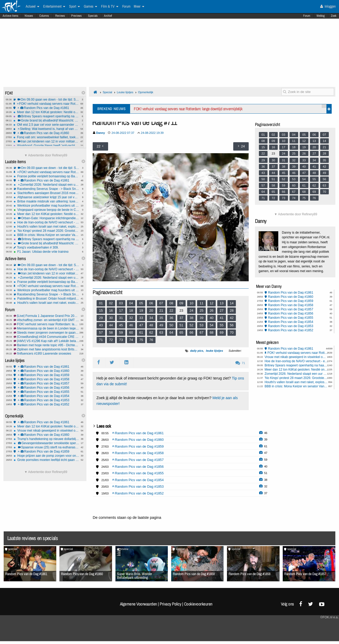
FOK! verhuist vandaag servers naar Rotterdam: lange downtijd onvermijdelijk (46, 104)
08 (171, 303)
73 (121, 340)
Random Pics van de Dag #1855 (46, 392)
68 (212, 332)
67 (201, 332)
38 (191, 318)
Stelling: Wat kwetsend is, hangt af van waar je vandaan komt (46, 129)
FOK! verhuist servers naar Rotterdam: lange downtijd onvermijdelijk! (46, 324)
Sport (74, 7)
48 (151, 325)
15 (101, 310)
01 (101, 303)
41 (221, 318)
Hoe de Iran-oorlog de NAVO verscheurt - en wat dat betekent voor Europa (46, 222)
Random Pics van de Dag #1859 (46, 375)
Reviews (60, 16)
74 (131, 340)
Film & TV (110, 7)
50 (171, 325)
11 (201, 303)
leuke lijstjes (215, 351)
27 (221, 310)
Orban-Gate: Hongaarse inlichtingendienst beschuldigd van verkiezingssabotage (46, 218)
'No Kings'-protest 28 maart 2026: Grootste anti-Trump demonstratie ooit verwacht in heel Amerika (46, 231)
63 (161, 332)
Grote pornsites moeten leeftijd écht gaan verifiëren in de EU (46, 460)
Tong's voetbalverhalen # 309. (46, 247)
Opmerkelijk (146, 92)
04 (131, 303)
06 (151, 303)
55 (221, 325)
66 (191, 332)
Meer (139, 7)
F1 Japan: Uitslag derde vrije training (46, 252)
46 (131, 325)
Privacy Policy (170, 604)
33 (141, 318)
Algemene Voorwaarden (138, 604)
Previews (76, 16)
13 (221, 303)
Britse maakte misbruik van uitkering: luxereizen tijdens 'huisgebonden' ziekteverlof (46, 201)
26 (212, 310)
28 (232, 310)
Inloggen (328, 6)
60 (131, 332)
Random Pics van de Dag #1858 (46, 379)
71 (101, 340)
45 (121, 325)
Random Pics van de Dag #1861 (46, 108)
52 (191, 325)
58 (111, 332)
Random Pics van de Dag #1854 (46, 396)
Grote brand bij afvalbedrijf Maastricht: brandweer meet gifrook (46, 120)
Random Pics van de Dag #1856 (46, 388)
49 (161, 325)
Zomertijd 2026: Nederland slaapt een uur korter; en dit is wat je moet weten (46, 185)
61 (141, 332)
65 (181, 332)
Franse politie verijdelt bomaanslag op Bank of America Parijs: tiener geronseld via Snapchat (46, 176)
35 (161, 318)
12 (212, 303)
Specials (93, 16)
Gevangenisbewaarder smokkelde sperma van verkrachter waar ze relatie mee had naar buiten (46, 443)
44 (111, 325)
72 (111, 340)
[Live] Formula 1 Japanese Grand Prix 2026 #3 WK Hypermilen (46, 316)
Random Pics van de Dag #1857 (46, 383)
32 (131, 318)
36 (171, 318)
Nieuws (29, 16)
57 (101, 332)
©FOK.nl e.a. (329, 617)
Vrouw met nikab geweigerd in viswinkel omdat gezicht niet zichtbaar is (46, 431)
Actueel (32, 7)
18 (131, 310)
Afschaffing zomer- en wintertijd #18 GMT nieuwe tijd (46, 320)
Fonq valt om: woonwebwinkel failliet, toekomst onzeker (46, 137)
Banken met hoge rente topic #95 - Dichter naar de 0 (46, 345)
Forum (307, 16)
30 (111, 318)
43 (101, 325)
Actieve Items (10, 16)
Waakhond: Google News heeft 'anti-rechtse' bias (46, 146)
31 (121, 318)
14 (232, 303)
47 (141, 325)
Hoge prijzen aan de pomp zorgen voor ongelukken (46, 456)
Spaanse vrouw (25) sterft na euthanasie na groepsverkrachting (46, 447)
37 (181, 318)
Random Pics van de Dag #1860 (46, 133)
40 (212, 318)
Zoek (334, 16)
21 (161, 310)
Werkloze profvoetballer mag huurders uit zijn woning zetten (46, 206)
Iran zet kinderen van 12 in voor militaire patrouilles (46, 141)
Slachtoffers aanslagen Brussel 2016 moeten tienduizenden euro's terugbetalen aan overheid (46, 193)
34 (151, 318)
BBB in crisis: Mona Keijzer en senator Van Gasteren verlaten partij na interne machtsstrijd (46, 235)
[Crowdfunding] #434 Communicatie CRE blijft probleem (46, 337)
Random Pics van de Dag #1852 (46, 404)
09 (181, 303)
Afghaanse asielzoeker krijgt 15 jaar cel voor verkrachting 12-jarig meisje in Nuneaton (46, 197)
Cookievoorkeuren (198, 604)
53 (201, 325)
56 (232, 325)
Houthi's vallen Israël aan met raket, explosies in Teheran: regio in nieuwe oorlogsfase (46, 227)
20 (151, 310)
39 (201, 318)
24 (191, 310)
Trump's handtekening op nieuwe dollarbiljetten (46, 439)
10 (191, 303)
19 (141, 310)
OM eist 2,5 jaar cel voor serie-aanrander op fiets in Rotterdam (46, 125)
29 (101, 318)
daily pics (197, 351)
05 (141, 303)
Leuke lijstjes (125, 92)
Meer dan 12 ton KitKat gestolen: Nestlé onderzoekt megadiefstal (46, 112)
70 (232, 332)
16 (111, 310)
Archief (108, 16)
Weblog (321, 16)
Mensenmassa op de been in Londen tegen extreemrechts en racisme (46, 328)
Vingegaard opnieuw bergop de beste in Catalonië (46, 210)
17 (121, 310)
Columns (44, 16)
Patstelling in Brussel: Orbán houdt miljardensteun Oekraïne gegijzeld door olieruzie (46, 299)
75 (141, 340)
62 (151, 332)
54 (212, 325)
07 (161, 303)
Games (90, 7)
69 (221, 332)
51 (181, 325)
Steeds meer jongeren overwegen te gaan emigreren (46, 333)
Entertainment (54, 7)
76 (151, 340)
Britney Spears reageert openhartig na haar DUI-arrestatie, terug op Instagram (46, 116)
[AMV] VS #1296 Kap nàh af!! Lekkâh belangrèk (46, 341)
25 (201, 310)
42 (232, 318)
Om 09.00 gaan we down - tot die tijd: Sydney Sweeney (46, 100)
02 (111, 303)
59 (121, 332)
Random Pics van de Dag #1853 (46, 400)
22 (171, 310)
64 (171, 332)
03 (121, 303)
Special (107, 92)
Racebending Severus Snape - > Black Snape (46, 189)
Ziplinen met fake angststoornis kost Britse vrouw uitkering (46, 349)
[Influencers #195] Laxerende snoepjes (46, 354)
